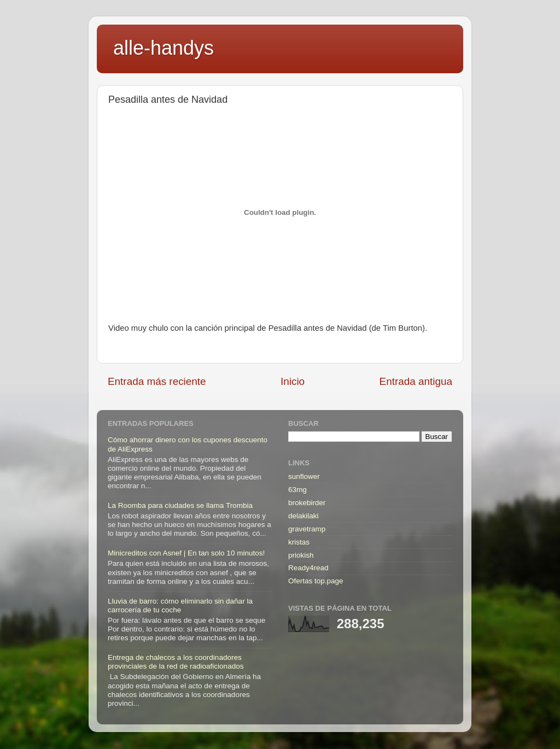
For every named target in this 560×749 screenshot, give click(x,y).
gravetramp (307, 529)
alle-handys (164, 48)
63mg (297, 490)
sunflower (304, 476)
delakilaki (304, 516)
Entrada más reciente (157, 381)
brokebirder (307, 503)
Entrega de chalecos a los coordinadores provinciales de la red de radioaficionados (176, 662)
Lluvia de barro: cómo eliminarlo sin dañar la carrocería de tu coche (180, 605)
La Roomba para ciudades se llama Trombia (180, 505)
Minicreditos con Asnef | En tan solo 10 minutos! (186, 553)
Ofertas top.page (316, 581)
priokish (301, 555)
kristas (299, 542)
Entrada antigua (416, 381)
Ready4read (308, 568)
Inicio (293, 381)
